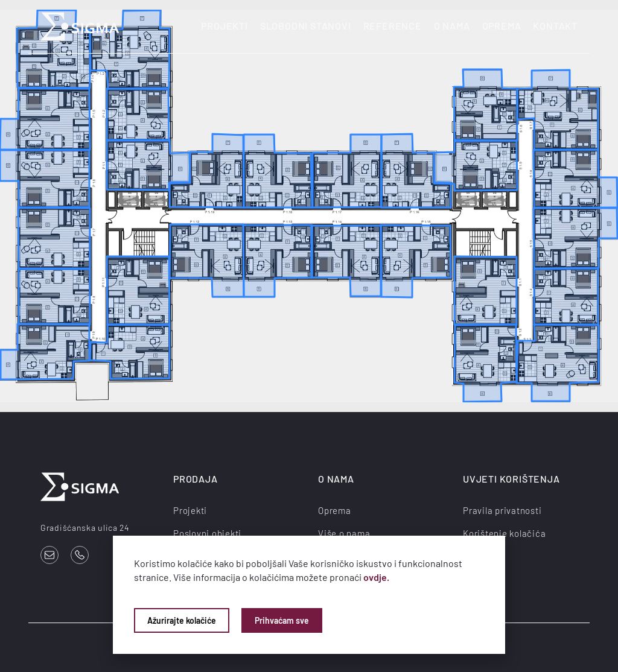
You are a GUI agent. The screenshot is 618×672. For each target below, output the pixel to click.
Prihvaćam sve (282, 620)
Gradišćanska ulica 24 (85, 528)
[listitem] (148, 165)
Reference (393, 26)
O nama (452, 26)
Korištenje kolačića (504, 533)
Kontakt (555, 26)
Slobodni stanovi (306, 26)
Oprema (502, 26)
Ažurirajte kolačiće (182, 620)
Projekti (224, 26)
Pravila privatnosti (502, 510)
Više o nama (344, 533)
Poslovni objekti (207, 533)
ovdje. (376, 577)
